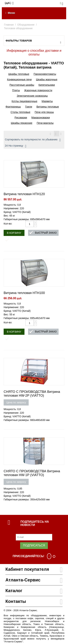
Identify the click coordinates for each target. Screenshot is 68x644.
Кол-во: (8, 224)
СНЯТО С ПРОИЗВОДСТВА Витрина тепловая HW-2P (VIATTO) (32, 394)
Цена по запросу (16, 402)
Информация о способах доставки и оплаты (34, 53)
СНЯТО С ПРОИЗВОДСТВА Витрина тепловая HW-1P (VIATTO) (32, 473)
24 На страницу (16, 146)
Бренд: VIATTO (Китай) (17, 212)
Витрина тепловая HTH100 (24, 293)
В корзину (14, 233)
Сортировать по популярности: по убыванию (33, 140)
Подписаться (34, 545)
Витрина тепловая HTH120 (24, 194)
